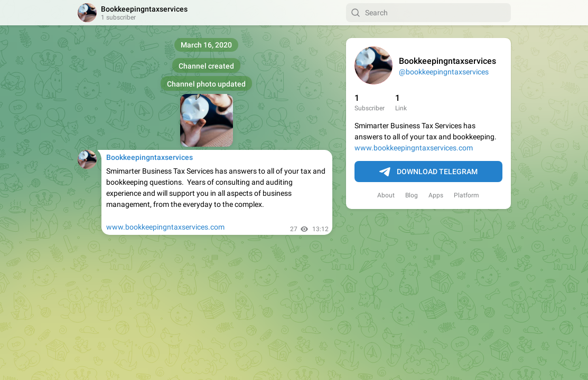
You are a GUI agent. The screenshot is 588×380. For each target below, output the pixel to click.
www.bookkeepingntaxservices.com (414, 148)
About (386, 195)
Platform (466, 195)
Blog (412, 195)
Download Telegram (428, 172)
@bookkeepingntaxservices (444, 72)
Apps (436, 195)
